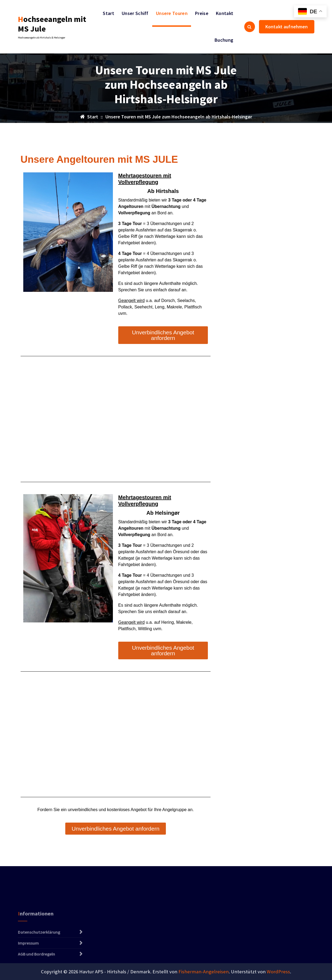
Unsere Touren (172, 13)
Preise (202, 13)
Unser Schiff (135, 13)
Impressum (28, 963)
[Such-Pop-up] (250, 27)
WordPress (278, 972)
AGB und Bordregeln (37, 974)
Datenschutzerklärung (39, 952)
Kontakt (225, 13)
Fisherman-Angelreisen (204, 972)
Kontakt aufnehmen (287, 27)
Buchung (224, 40)
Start (108, 13)
